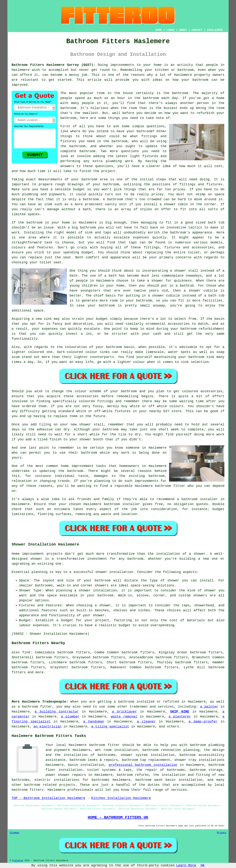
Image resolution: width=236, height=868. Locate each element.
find (26, 652)
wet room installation (116, 750)
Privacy (222, 833)
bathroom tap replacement (146, 760)
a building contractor (57, 712)
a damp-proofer (203, 722)
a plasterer (180, 717)
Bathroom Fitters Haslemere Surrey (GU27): (53, 65)
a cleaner (146, 722)
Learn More (186, 865)
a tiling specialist (110, 727)
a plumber (70, 717)
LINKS (170, 30)
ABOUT (183, 30)
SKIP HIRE (180, 712)
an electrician (47, 727)
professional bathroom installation (143, 765)
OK (203, 865)
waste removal (124, 717)
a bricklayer (124, 712)
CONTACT (197, 30)
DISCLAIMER (215, 30)
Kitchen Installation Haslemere (121, 798)
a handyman (94, 722)
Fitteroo (18, 861)
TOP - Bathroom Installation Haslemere (48, 798)
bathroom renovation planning (171, 750)
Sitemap (14, 833)
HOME (159, 30)
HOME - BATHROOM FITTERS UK (118, 817)
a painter (209, 707)
